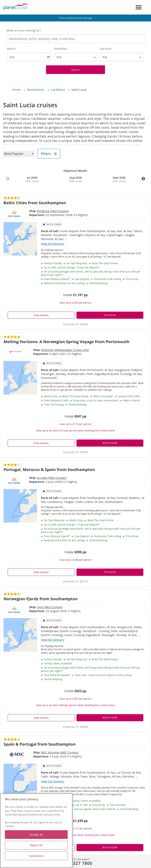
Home (17, 90)
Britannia (44, 211)
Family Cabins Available (58, 663)
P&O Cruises (60, 211)
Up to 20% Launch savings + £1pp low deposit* (71, 267)
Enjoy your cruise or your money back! (96, 400)
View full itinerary (53, 244)
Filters (49, 154)
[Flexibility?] (75, 57)
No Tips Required (77, 263)
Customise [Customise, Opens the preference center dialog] (36, 856)
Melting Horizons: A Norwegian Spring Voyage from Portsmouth (67, 342)
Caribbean (58, 90)
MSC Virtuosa (51, 752)
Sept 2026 (119, 179)
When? (12, 49)
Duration (106, 49)
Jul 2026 (32, 179)
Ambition (48, 350)
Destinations (36, 90)
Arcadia (42, 478)
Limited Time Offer (129, 396)
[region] (36, 831)
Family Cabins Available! (86, 801)
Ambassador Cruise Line (72, 350)
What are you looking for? (24, 30)
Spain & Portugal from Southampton (40, 744)
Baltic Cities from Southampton (35, 203)
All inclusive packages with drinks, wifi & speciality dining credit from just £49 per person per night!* (91, 273)
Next (143, 181)
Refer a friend (131, 400)
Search (75, 70)
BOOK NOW (110, 443)
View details (41, 315)
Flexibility (60, 49)
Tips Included (117, 805)
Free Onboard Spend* (57, 279)
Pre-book (110, 315)
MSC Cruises (69, 752)
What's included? (103, 396)
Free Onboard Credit (56, 400)
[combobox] (75, 39)
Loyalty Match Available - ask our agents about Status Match (79, 809)
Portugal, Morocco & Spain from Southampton (49, 469)
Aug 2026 (76, 179)
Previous (8, 181)
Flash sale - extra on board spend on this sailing (103, 675)
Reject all (36, 845)
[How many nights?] (122, 57)
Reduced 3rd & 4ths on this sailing (64, 283)
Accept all (36, 835)
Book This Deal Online (104, 263)
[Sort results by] (19, 154)
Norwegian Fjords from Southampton (41, 599)
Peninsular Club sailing (107, 279)
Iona (40, 607)
